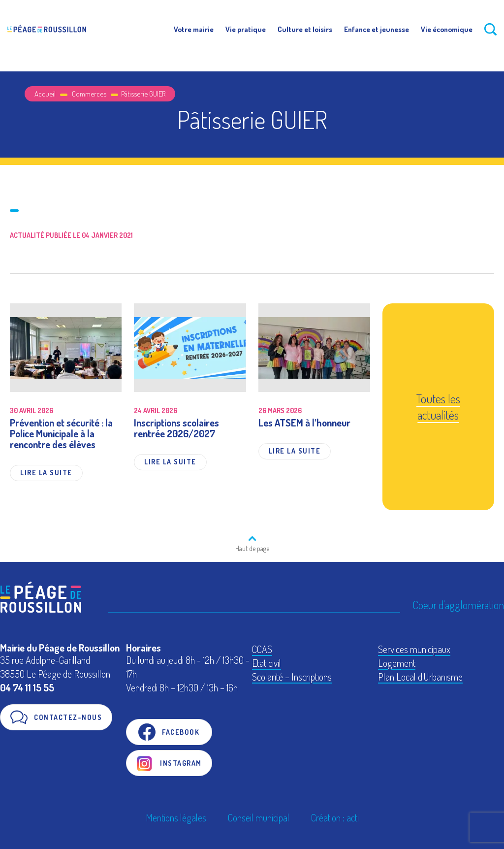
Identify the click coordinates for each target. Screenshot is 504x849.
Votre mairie (194, 29)
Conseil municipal (259, 817)
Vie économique (447, 29)
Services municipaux (414, 649)
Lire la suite (46, 473)
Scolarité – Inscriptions (292, 677)
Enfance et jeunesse (377, 29)
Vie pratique (246, 29)
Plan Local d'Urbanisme (420, 677)
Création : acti (335, 817)
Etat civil (267, 663)
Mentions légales (176, 817)
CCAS (262, 649)
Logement (397, 663)
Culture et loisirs (305, 29)
